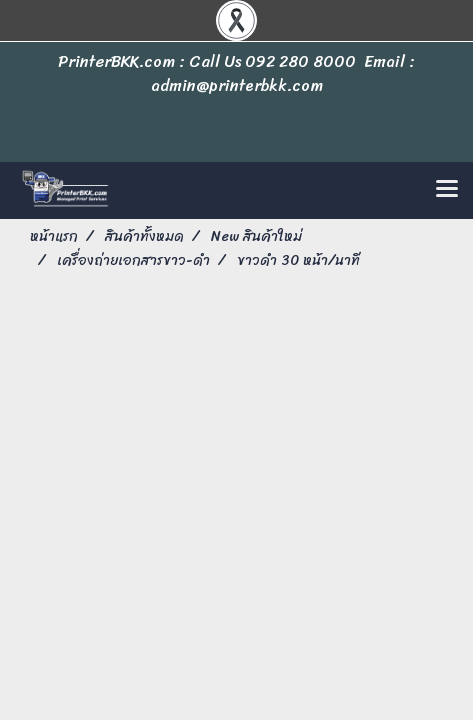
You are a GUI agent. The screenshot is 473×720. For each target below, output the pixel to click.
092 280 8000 (300, 61)
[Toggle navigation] (447, 190)
